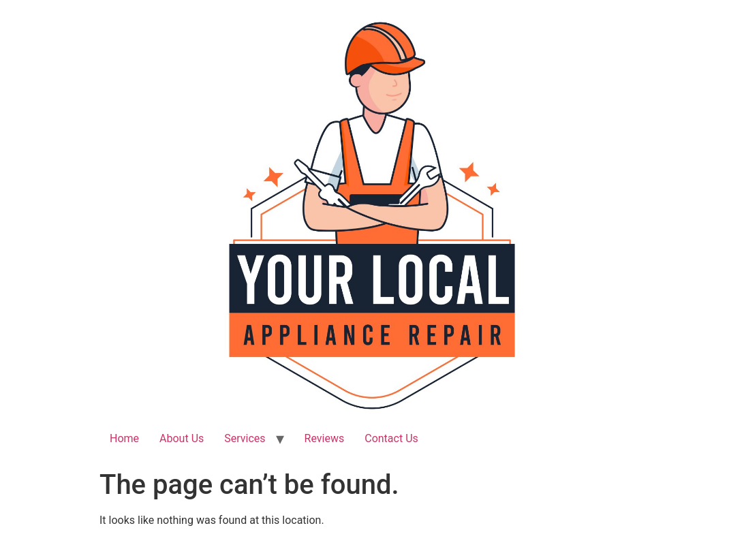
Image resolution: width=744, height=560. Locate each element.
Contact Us (391, 438)
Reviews (325, 438)
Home (124, 438)
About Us (182, 438)
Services (245, 438)
